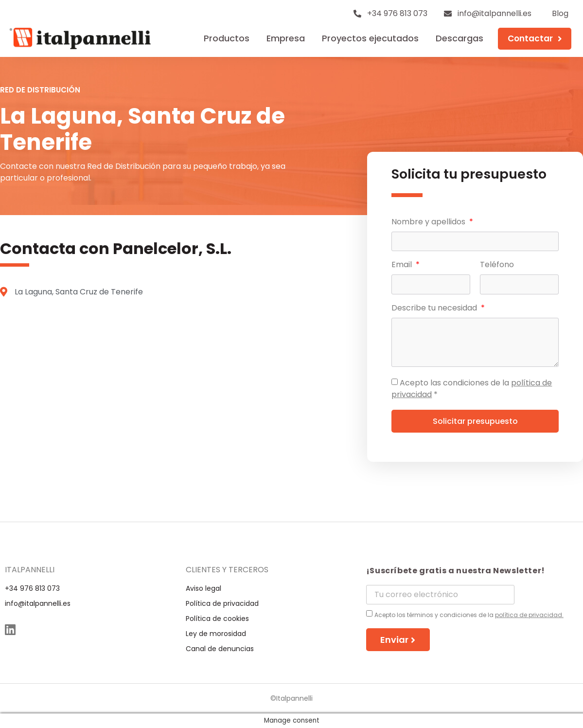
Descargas (459, 38)
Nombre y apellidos (429, 223)
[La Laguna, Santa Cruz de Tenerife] (171, 395)
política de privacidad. (529, 615)
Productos (227, 38)
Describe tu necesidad (435, 309)
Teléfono (497, 265)
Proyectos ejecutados (370, 38)
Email (403, 265)
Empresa (286, 38)
